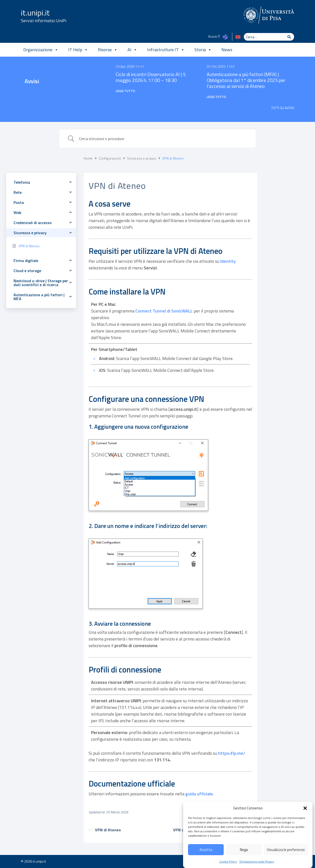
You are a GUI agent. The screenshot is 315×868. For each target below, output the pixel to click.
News (227, 50)
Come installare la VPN (289, 208)
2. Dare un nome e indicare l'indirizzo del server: (288, 249)
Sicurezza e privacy (142, 158)
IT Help (78, 50)
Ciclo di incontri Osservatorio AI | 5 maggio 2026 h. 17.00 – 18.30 (151, 77)
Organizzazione (41, 50)
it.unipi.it (35, 13)
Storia (203, 50)
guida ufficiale (199, 794)
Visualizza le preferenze (286, 860)
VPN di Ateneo (105, 830)
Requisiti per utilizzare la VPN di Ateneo (289, 198)
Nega (244, 860)
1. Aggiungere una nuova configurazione (287, 233)
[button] (305, 819)
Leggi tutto (125, 91)
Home (88, 158)
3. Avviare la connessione (283, 265)
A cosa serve (282, 187)
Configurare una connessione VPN (282, 219)
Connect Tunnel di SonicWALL (164, 311)
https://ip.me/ (232, 753)
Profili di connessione (288, 276)
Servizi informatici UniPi (44, 21)
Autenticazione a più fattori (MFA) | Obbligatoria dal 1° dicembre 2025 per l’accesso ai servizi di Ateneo (246, 80)
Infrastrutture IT (166, 50)
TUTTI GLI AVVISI (283, 108)
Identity (228, 261)
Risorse (108, 50)
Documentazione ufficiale (283, 287)
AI (132, 50)
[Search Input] (164, 139)
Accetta (206, 860)
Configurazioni (110, 158)
